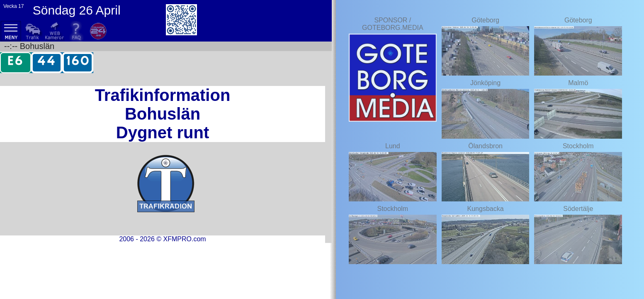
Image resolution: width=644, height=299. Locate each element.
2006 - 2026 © (162, 239)
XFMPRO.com (184, 239)
